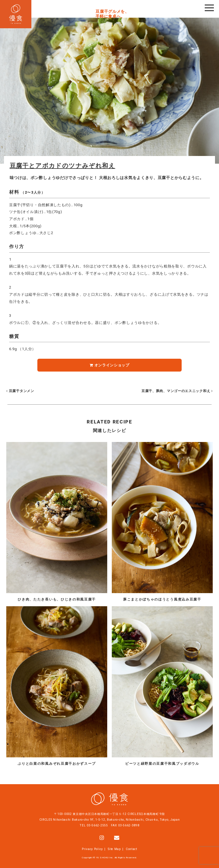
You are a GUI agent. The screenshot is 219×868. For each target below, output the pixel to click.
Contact (131, 849)
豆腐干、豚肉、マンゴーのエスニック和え (176, 391)
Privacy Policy (92, 849)
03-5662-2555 (97, 825)
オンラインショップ (109, 365)
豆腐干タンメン (20, 391)
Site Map (114, 849)
